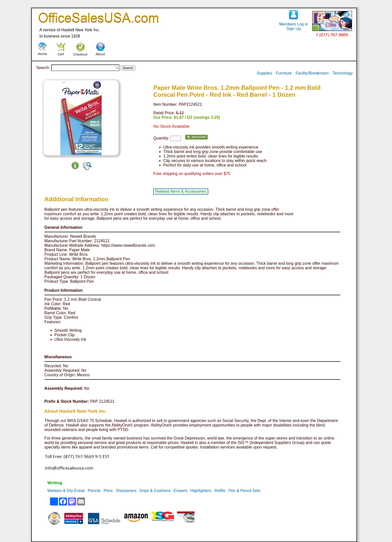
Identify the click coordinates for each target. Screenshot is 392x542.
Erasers (180, 491)
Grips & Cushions (155, 491)
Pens (108, 491)
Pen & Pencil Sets (244, 491)
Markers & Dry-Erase (66, 491)
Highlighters (201, 491)
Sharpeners (126, 491)
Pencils (94, 491)
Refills (220, 491)
